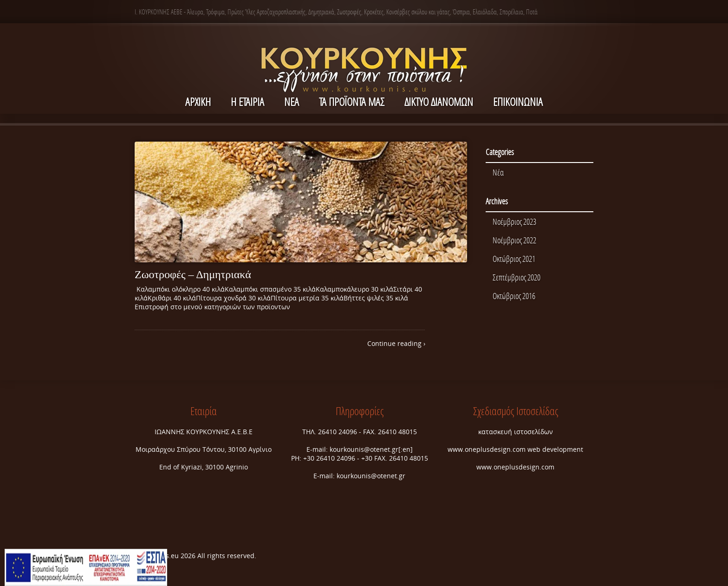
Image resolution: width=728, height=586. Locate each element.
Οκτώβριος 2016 (514, 296)
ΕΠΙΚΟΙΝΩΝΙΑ (518, 101)
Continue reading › (396, 343)
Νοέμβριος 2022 (514, 240)
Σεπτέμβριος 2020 (517, 277)
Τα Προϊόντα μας (352, 101)
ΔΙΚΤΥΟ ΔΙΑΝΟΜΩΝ (439, 101)
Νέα (498, 172)
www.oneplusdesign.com (487, 449)
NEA (292, 101)
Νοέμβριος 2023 (514, 221)
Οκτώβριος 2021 (514, 259)
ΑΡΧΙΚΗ (198, 101)
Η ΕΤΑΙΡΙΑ (247, 101)
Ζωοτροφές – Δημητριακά (193, 274)
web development (555, 449)
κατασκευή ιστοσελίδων (516, 432)
